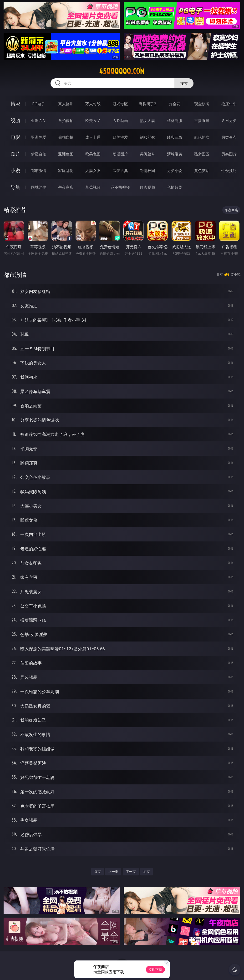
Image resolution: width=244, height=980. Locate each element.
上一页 (113, 871)
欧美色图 (93, 154)
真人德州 (66, 104)
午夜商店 (66, 187)
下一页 (131, 871)
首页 (97, 871)
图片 (15, 154)
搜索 (184, 83)
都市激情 (39, 171)
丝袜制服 (175, 121)
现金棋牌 (202, 104)
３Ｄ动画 (120, 121)
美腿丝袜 (147, 154)
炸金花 (175, 104)
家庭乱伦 (66, 171)
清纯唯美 (175, 154)
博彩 (15, 104)
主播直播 (202, 121)
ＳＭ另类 (229, 121)
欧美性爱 (120, 137)
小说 (15, 170)
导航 (15, 187)
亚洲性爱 (39, 137)
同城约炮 (39, 187)
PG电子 (38, 104)
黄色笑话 (202, 171)
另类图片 (229, 154)
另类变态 (229, 137)
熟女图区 (202, 154)
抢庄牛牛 (229, 104)
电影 (15, 137)
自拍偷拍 (66, 121)
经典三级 (175, 137)
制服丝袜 (147, 137)
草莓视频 (93, 187)
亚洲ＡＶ (39, 121)
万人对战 (93, 104)
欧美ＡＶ (93, 121)
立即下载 (155, 969)
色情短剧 (175, 187)
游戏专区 (120, 104)
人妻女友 (93, 171)
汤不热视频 (120, 187)
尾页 (147, 871)
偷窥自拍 (39, 154)
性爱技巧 (229, 171)
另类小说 (175, 171)
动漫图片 (120, 154)
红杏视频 (147, 187)
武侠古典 (120, 171)
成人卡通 (93, 137)
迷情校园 (147, 171)
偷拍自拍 (66, 137)
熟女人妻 (147, 121)
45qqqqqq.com (122, 71)
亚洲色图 (66, 154)
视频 (15, 120)
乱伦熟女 (202, 137)
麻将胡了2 (147, 104)
